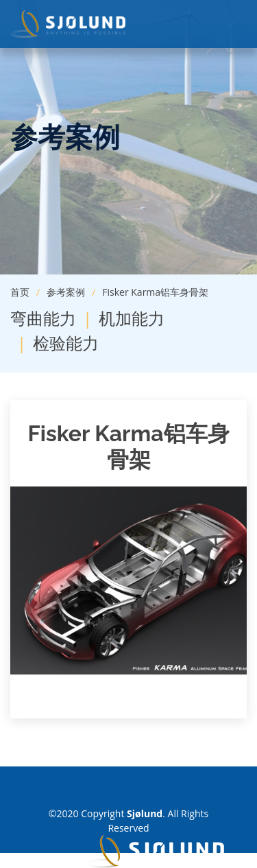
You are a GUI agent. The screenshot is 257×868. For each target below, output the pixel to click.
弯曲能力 (43, 318)
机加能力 (132, 318)
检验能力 (66, 343)
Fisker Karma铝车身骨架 (155, 292)
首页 (20, 292)
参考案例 (66, 292)
